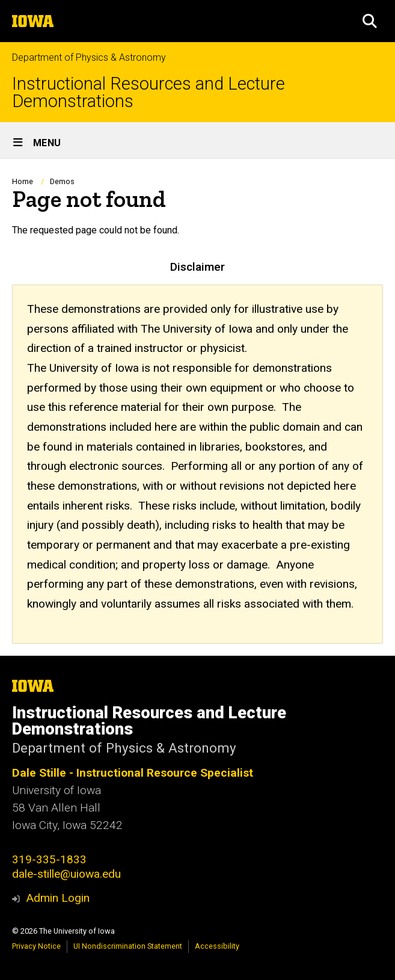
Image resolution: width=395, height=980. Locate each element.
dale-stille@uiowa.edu (66, 874)
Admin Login (58, 898)
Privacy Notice (36, 946)
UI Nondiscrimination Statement (128, 946)
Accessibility (217, 946)
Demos (62, 181)
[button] (370, 21)
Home (23, 181)
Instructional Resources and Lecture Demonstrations (149, 93)
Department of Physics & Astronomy (89, 57)
